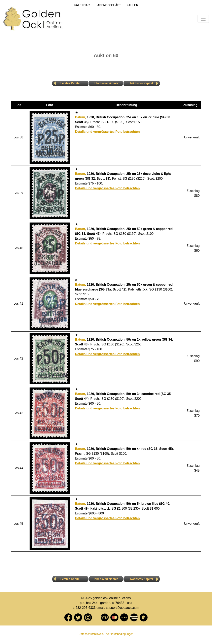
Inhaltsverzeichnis (106, 83)
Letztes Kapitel (70, 83)
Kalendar (82, 5)
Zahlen (132, 5)
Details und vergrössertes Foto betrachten (107, 132)
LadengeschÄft (108, 5)
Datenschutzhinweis (91, 634)
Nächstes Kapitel (142, 83)
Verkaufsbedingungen (120, 634)
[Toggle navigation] (203, 19)
